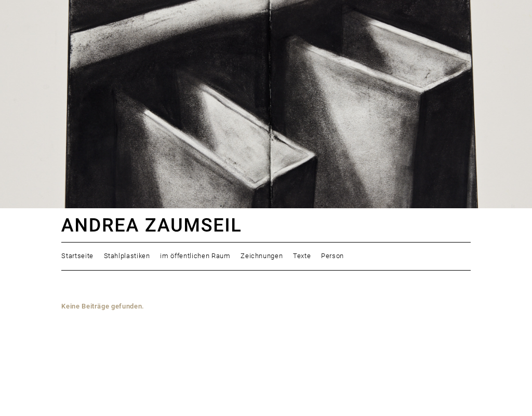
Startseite (77, 256)
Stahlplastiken (127, 256)
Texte (302, 256)
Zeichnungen (262, 256)
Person (332, 256)
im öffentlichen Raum (195, 256)
